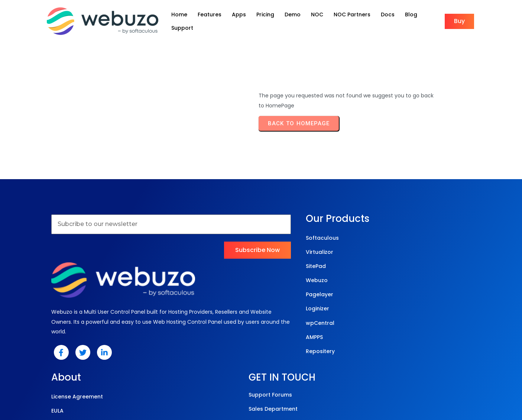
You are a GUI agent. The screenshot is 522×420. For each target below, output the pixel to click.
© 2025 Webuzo (259, 383)
